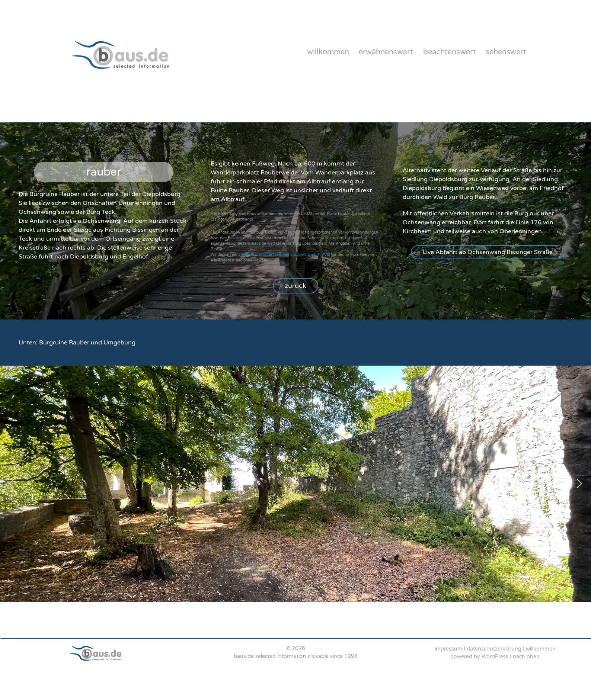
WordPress (495, 657)
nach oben (526, 657)
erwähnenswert (386, 52)
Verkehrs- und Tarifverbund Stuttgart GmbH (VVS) (285, 255)
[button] (488, 252)
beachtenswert (450, 52)
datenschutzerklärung (494, 649)
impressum (448, 649)
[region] (295, 221)
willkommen (328, 52)
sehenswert (506, 52)
